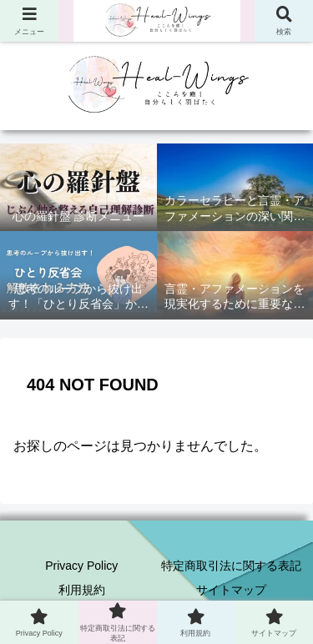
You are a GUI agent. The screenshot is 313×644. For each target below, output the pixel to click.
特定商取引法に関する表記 (231, 566)
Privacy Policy (81, 566)
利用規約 (82, 590)
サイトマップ (231, 590)
